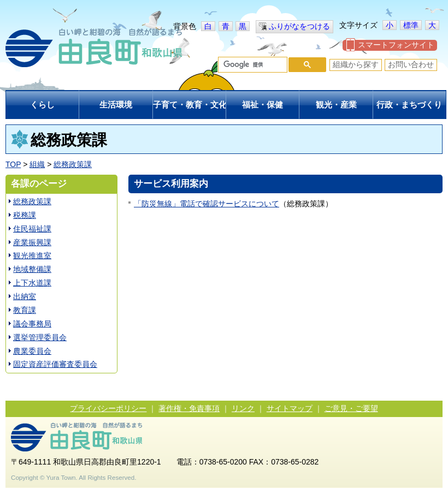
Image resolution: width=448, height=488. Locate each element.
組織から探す (356, 64)
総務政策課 (73, 164)
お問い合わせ (411, 64)
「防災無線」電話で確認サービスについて (207, 204)
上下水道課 (32, 283)
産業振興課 (32, 242)
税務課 (25, 215)
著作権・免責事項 (189, 408)
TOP (13, 164)
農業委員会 (32, 351)
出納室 (25, 296)
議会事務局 (32, 324)
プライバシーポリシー (108, 408)
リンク (243, 408)
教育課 (25, 310)
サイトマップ (290, 408)
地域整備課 (32, 269)
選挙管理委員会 (40, 337)
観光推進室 (32, 255)
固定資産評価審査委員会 (55, 364)
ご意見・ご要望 (351, 408)
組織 (37, 164)
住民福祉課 (32, 229)
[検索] (252, 65)
